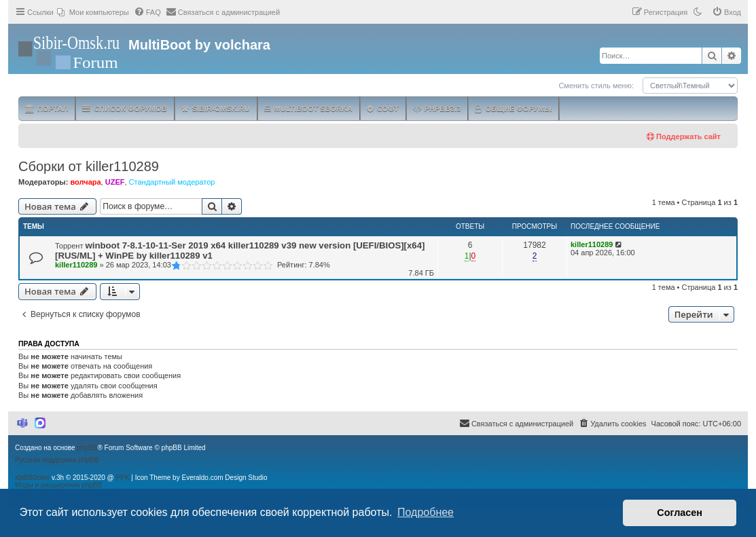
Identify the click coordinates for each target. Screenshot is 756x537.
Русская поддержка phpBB (57, 460)
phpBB (87, 448)
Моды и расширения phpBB (58, 485)
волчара (85, 182)
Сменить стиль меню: (596, 86)
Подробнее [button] (426, 512)
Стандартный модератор (172, 182)
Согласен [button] (680, 513)
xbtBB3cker (32, 478)
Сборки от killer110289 (89, 166)
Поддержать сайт (684, 136)
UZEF (115, 182)
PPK (123, 478)
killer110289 (76, 265)
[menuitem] (93, 12)
